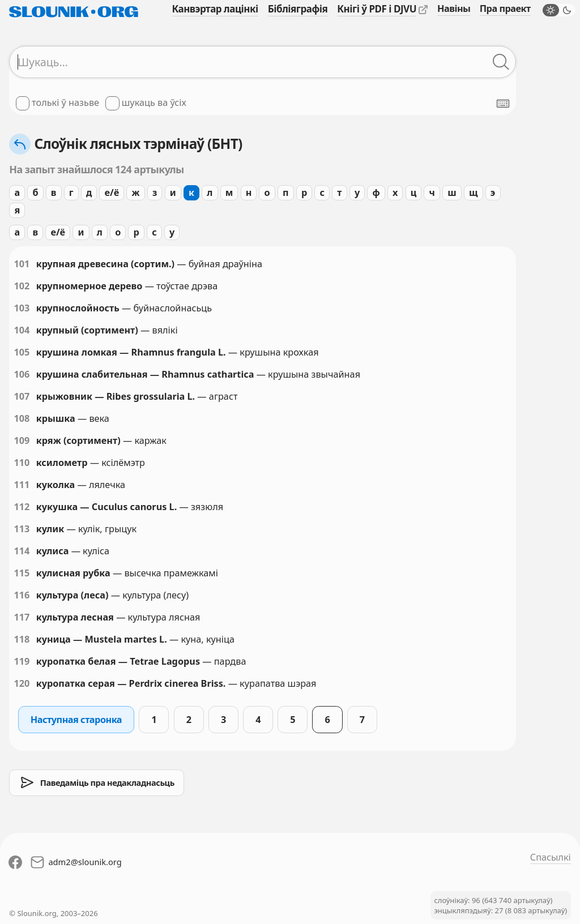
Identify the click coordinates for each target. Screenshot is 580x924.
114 (22, 551)
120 (22, 683)
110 (22, 463)
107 (22, 396)
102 (22, 286)
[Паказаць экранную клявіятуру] (503, 104)
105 (22, 352)
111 (22, 485)
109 (22, 440)
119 (22, 661)
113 (22, 529)
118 (22, 639)
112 (22, 507)
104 (22, 330)
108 (22, 418)
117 (22, 617)
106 (22, 374)
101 (22, 264)
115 (22, 573)
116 (22, 595)
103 (22, 308)
